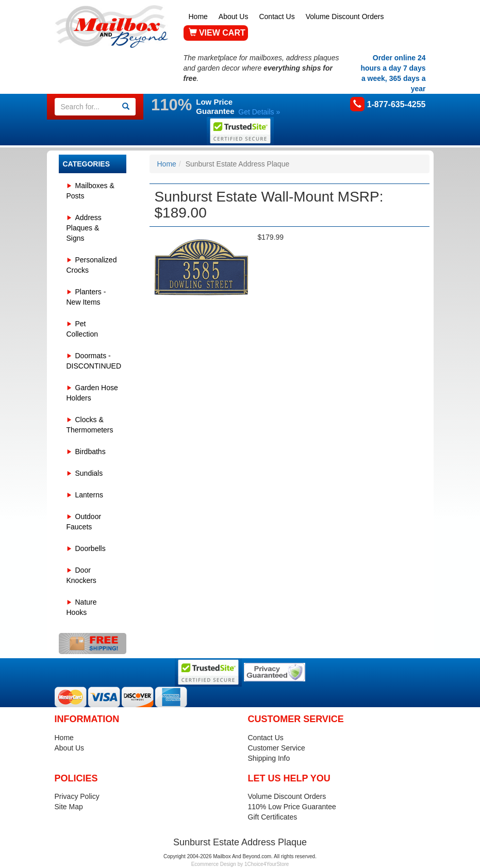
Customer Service (277, 748)
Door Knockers (81, 575)
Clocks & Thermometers (90, 425)
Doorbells (90, 548)
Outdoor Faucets (84, 522)
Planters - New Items (86, 297)
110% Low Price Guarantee (292, 807)
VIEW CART (217, 33)
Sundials (89, 473)
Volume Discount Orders (345, 16)
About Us (234, 16)
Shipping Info (269, 758)
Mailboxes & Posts (90, 191)
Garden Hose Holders (92, 393)
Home (198, 16)
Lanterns (89, 495)
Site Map (69, 807)
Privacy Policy (77, 796)
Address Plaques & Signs (84, 228)
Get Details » (259, 112)
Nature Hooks (82, 607)
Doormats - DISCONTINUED (94, 361)
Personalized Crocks (92, 265)
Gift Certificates (273, 817)
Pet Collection (82, 329)
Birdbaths (90, 452)
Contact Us (277, 16)
